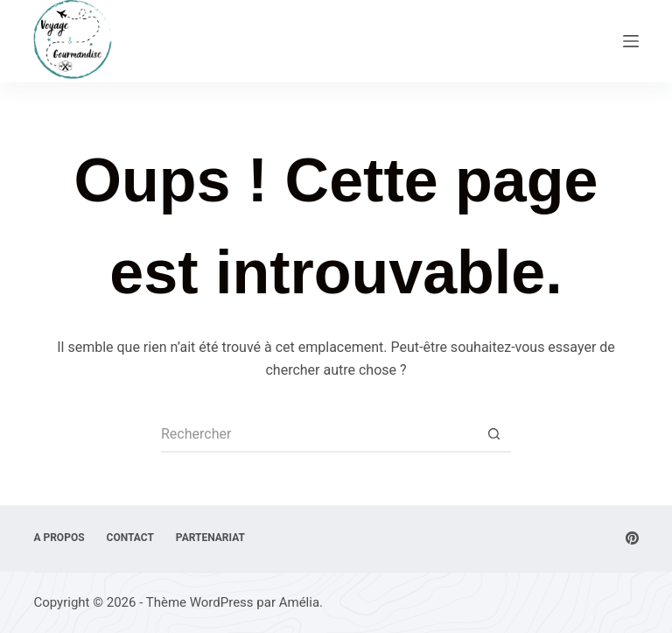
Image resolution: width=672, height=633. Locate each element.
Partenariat (210, 538)
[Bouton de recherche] (493, 435)
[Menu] (631, 41)
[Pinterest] (632, 538)
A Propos (59, 538)
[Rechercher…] (318, 435)
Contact (130, 538)
